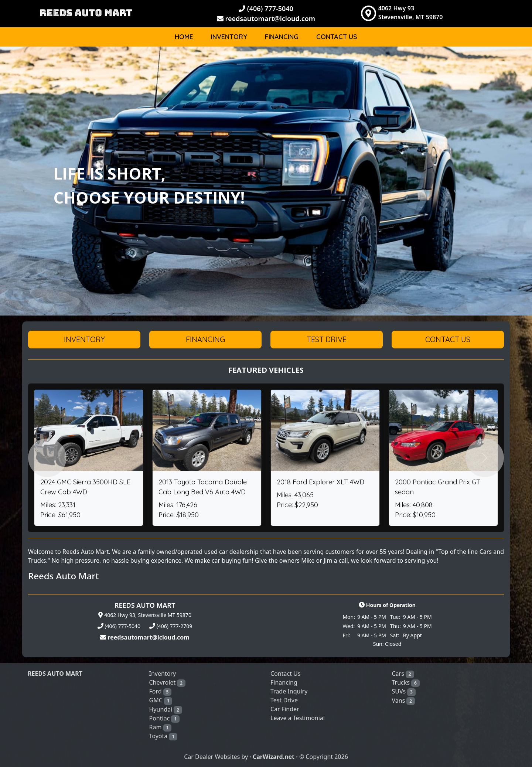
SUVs (404, 691)
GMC (161, 700)
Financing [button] (205, 339)
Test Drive (284, 700)
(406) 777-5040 (266, 8)
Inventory (229, 37)
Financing (282, 37)
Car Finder (285, 709)
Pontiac (164, 718)
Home (184, 37)
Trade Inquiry (289, 691)
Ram (161, 727)
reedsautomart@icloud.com (266, 18)
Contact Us (337, 37)
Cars (403, 674)
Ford (161, 691)
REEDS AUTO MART (86, 13)
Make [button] (450, 61)
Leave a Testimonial (298, 718)
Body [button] (483, 61)
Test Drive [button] (327, 339)
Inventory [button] (84, 339)
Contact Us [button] (448, 339)
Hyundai (166, 710)
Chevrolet (167, 683)
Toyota (163, 736)
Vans (403, 701)
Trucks (406, 683)
